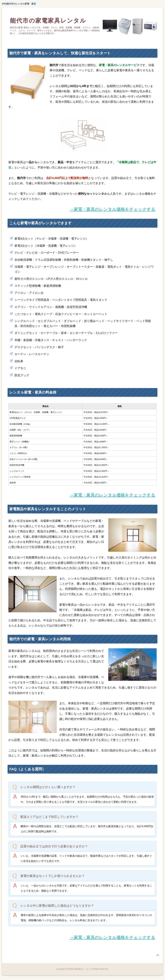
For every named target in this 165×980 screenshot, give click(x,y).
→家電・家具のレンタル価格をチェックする (112, 209)
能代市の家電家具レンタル (48, 21)
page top (158, 955)
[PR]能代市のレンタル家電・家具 (19, 4)
